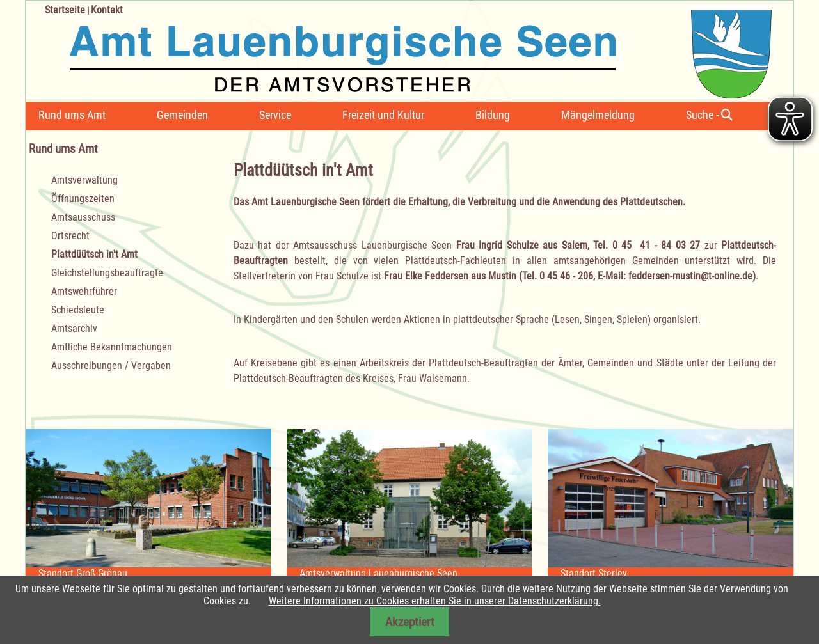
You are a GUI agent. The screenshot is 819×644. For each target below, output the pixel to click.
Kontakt (107, 10)
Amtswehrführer (84, 291)
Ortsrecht (70, 236)
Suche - (709, 115)
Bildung (493, 115)
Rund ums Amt (72, 115)
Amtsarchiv (74, 328)
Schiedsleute (78, 310)
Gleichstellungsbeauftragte (107, 273)
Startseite (65, 10)
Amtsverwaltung (84, 180)
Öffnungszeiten (83, 199)
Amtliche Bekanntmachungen (112, 347)
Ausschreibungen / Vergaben (111, 365)
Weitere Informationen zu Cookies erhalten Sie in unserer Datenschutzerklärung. (435, 601)
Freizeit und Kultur (383, 115)
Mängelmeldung (598, 115)
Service (275, 115)
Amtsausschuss (83, 217)
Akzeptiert (410, 622)
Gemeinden (182, 115)
